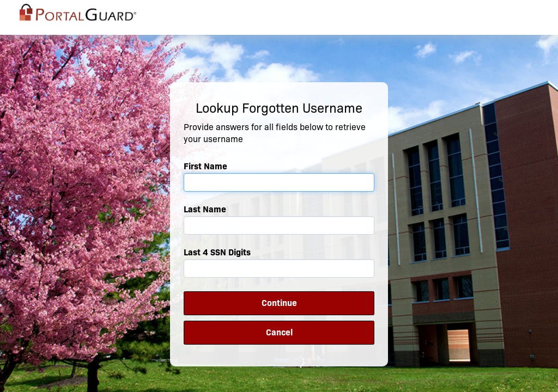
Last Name (205, 209)
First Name (205, 166)
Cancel (279, 332)
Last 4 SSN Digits (217, 252)
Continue (279, 303)
